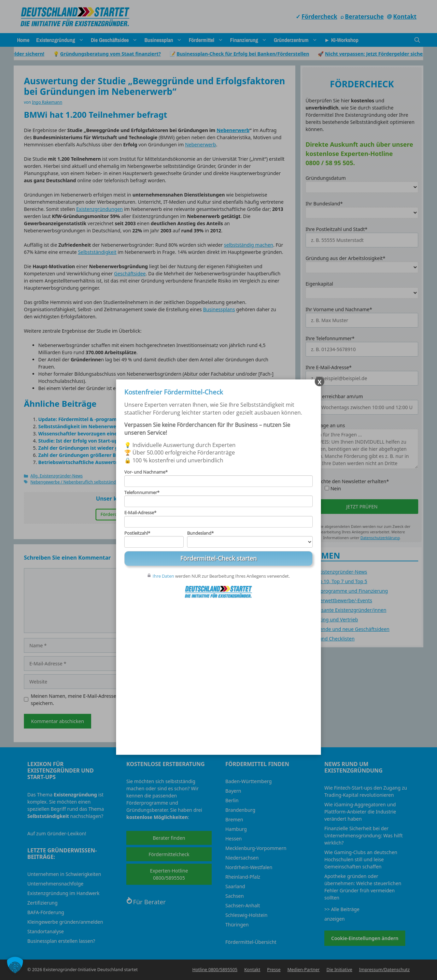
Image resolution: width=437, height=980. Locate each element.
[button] (15, 965)
